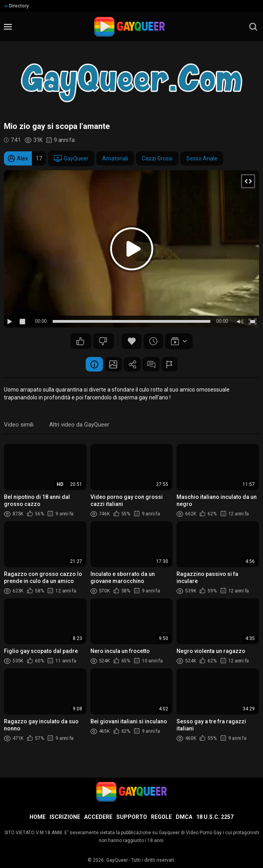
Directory (16, 6)
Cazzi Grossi (157, 158)
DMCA (184, 817)
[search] (253, 27)
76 (80, 341)
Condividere (132, 365)
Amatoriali (115, 158)
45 (103, 341)
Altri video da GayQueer (79, 426)
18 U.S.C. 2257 (215, 817)
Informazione (89, 365)
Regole (161, 817)
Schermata (111, 365)
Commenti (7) (154, 365)
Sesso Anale (202, 158)
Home (38, 817)
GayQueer (71, 158)
